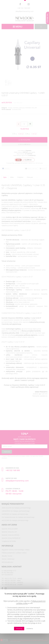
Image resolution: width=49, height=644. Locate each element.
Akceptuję (19, 629)
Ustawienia (30, 629)
